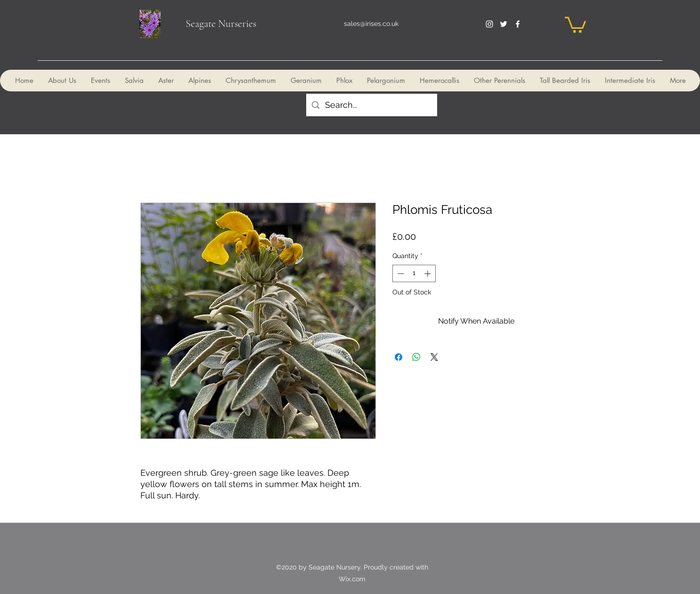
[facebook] (518, 24)
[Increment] (428, 273)
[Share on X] (434, 357)
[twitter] (504, 24)
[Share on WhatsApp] (416, 357)
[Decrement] (400, 273)
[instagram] (489, 24)
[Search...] (371, 105)
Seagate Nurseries (221, 24)
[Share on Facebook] (399, 357)
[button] (575, 24)
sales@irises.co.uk (371, 24)
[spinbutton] (414, 273)
